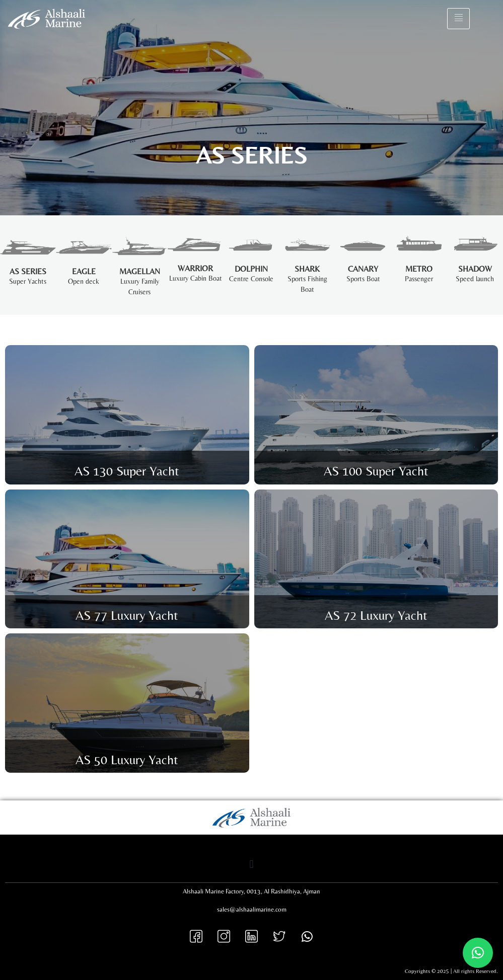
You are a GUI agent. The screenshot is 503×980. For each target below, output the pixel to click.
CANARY (363, 269)
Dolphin (251, 269)
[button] (251, 864)
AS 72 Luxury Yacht (376, 615)
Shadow (475, 269)
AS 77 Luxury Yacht (127, 615)
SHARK (307, 269)
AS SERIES (28, 271)
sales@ (227, 909)
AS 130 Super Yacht (127, 471)
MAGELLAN (140, 271)
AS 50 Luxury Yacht (127, 760)
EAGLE (84, 271)
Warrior (195, 268)
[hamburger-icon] (458, 19)
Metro (419, 269)
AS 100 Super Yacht (376, 471)
